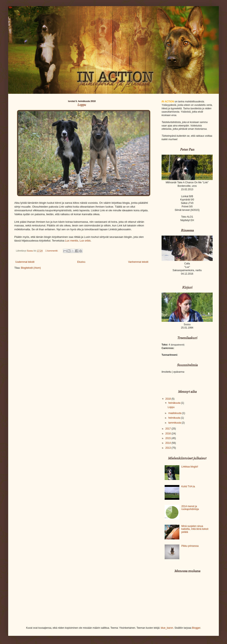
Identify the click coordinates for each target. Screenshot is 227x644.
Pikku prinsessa (190, 546)
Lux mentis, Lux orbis (78, 241)
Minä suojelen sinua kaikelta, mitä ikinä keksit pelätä (195, 529)
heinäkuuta (175, 403)
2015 (169, 438)
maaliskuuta (175, 413)
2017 (169, 429)
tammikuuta (175, 423)
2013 (169, 448)
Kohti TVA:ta (188, 486)
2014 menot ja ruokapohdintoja (190, 508)
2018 (169, 399)
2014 (169, 443)
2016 (169, 434)
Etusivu (81, 262)
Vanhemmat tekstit (138, 262)
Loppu (82, 105)
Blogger (196, 628)
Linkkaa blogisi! (190, 467)
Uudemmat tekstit (25, 262)
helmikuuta (175, 418)
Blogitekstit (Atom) (31, 268)
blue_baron (167, 628)
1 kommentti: (52, 251)
